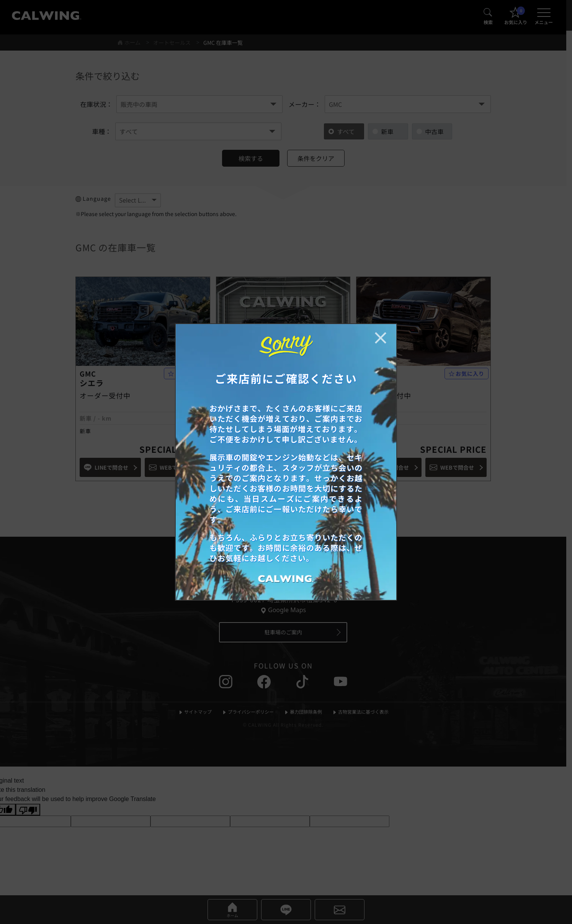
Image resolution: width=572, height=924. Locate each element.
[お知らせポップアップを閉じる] (381, 338)
